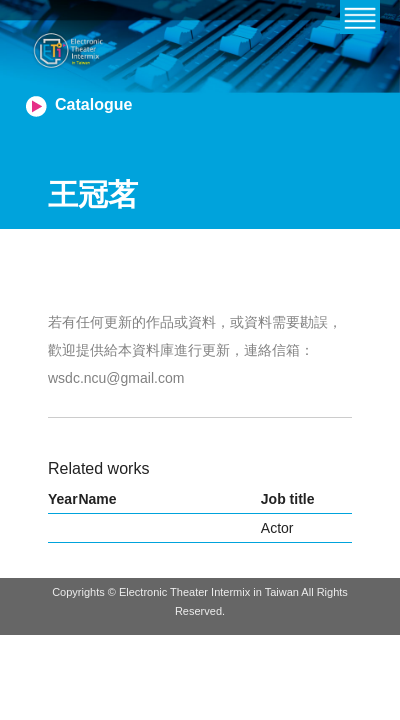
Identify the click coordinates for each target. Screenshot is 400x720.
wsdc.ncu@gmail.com (116, 378)
